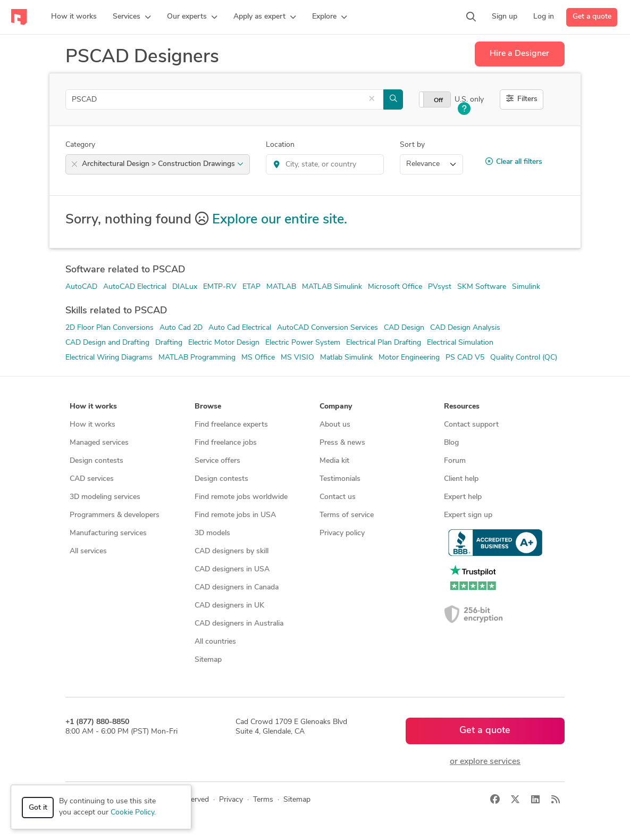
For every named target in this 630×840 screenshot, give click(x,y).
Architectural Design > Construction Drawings (163, 164)
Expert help (463, 497)
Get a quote (592, 17)
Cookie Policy (132, 813)
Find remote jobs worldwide (241, 497)
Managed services (99, 443)
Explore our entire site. (280, 220)
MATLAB (281, 287)
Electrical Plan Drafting (384, 343)
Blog (451, 443)
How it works (93, 425)
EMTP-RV (220, 287)
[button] (132, 17)
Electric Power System (303, 343)
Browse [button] (208, 407)
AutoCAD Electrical (135, 287)
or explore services (485, 762)
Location (280, 145)
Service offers (217, 461)
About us (335, 425)
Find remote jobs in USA (235, 515)
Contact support (471, 425)
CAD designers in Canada (237, 588)
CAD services (92, 479)
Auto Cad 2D (181, 328)
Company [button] (336, 407)
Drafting (169, 343)
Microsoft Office (395, 287)
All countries (215, 642)
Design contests (96, 461)
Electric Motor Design (224, 343)
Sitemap (208, 660)
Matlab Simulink (346, 358)
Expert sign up (468, 515)
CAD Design (404, 328)
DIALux (185, 287)
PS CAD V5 (465, 358)
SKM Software (482, 287)
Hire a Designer (519, 54)
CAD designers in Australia (239, 624)
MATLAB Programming (197, 358)
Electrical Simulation (460, 343)
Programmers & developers (115, 515)
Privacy (231, 800)
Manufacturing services (108, 533)
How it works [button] (93, 407)
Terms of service (347, 515)
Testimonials (340, 479)
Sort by (412, 145)
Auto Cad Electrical (240, 328)
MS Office (258, 358)
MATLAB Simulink (332, 287)
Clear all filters (514, 162)
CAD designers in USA (232, 569)
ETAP (251, 287)
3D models (212, 533)
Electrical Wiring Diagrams (109, 358)
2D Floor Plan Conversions (110, 328)
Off (438, 101)
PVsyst (440, 287)
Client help (461, 479)
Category (80, 145)
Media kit (334, 461)
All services (88, 551)
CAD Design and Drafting (107, 343)
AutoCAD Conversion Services (327, 328)
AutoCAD (81, 287)
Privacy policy (342, 533)
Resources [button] (462, 407)
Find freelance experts (231, 425)
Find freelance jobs (226, 443)
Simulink (526, 287)
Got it (38, 808)
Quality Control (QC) (524, 358)
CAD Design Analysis (465, 328)
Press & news (342, 443)
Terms (263, 800)
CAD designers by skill (232, 551)
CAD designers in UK (229, 606)
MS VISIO (297, 358)
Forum (455, 461)
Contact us (338, 497)
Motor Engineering (409, 358)
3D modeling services (105, 497)
